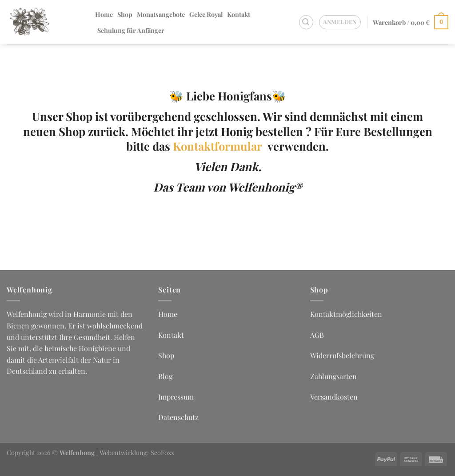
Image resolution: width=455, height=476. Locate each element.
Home (104, 14)
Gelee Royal (206, 14)
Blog (165, 376)
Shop (125, 14)
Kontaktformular (220, 146)
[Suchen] (306, 22)
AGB (317, 335)
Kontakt (239, 14)
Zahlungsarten (333, 376)
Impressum (176, 397)
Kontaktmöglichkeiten (346, 314)
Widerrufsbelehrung (342, 355)
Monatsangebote (161, 14)
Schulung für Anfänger (131, 30)
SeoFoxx (162, 452)
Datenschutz (178, 417)
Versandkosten (334, 397)
